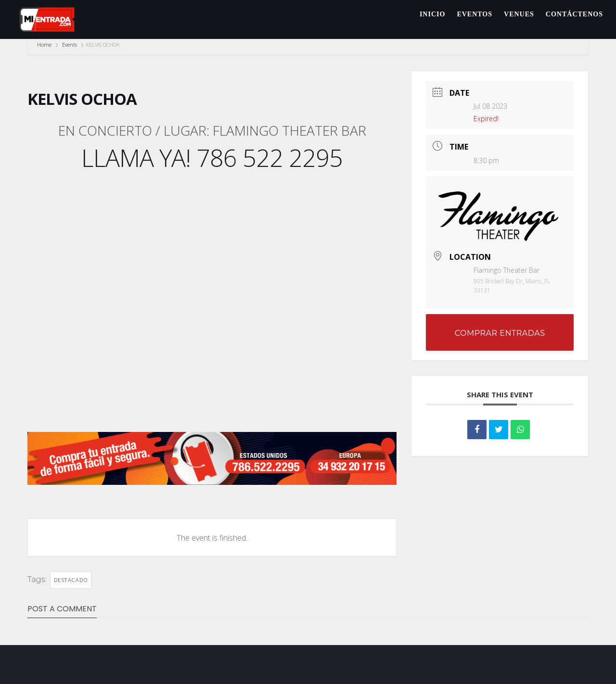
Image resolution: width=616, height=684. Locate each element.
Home (45, 44)
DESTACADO (71, 580)
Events (70, 44)
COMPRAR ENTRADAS (500, 333)
